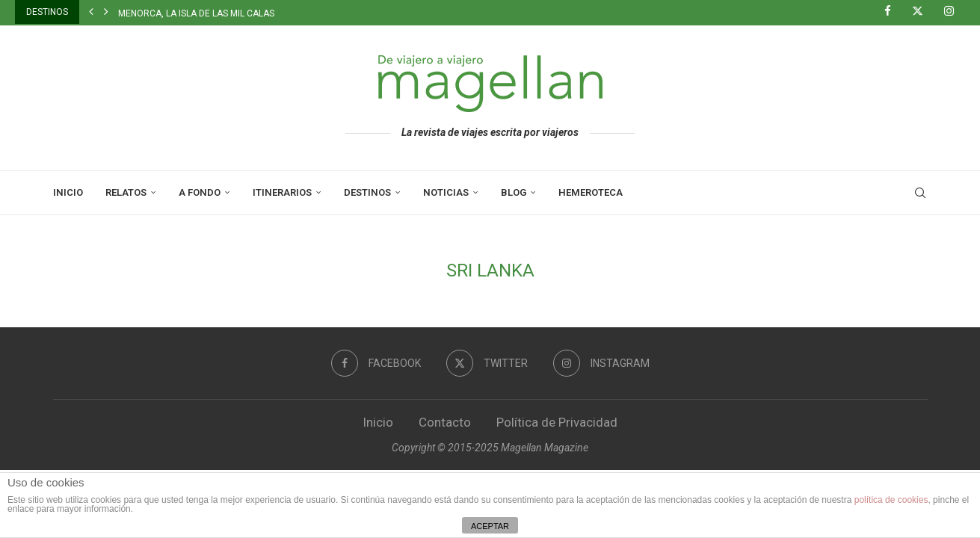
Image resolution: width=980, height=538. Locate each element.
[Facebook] (893, 12)
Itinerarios (282, 192)
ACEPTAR (490, 526)
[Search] (920, 193)
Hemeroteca (591, 192)
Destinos (367, 192)
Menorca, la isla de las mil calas (196, 13)
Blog (514, 192)
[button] (91, 12)
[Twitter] (923, 12)
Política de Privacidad (557, 422)
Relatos (126, 192)
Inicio (68, 192)
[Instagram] (955, 12)
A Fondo (200, 192)
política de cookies (891, 500)
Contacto (445, 422)
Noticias (446, 192)
